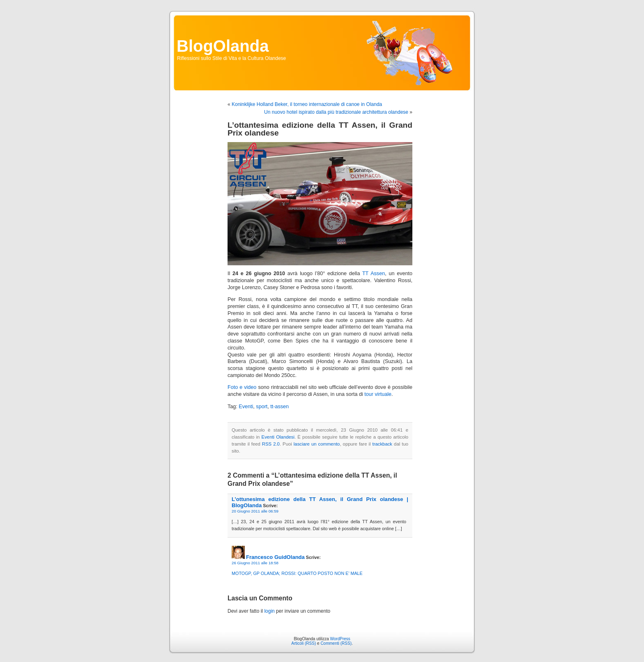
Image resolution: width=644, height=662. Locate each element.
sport (262, 407)
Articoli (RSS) (304, 643)
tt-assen (279, 407)
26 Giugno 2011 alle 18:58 (255, 563)
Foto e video (242, 387)
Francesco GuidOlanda (275, 557)
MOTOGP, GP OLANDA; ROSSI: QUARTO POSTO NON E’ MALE (297, 573)
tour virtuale (378, 394)
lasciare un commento (317, 444)
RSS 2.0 (271, 444)
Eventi (246, 407)
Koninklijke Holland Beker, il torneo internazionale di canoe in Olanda (307, 104)
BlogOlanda (223, 46)
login (269, 611)
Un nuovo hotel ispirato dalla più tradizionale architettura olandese (336, 112)
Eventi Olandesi (278, 437)
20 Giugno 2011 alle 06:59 (255, 511)
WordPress (340, 639)
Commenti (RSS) (336, 643)
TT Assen (374, 274)
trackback (382, 444)
